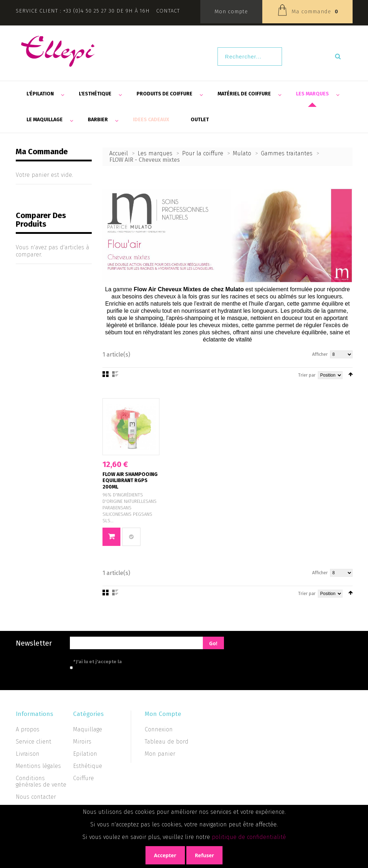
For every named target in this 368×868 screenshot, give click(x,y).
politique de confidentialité (249, 837)
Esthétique (88, 766)
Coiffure (83, 778)
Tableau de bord (167, 742)
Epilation (85, 754)
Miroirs (82, 742)
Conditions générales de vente (41, 781)
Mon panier (160, 754)
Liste (115, 374)
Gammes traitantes (287, 153)
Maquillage (88, 729)
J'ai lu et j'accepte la (130, 662)
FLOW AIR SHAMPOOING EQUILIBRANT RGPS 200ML (130, 481)
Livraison (28, 754)
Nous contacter (36, 797)
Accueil (119, 153)
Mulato (242, 153)
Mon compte (231, 11)
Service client (34, 742)
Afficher (320, 354)
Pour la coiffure (203, 153)
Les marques (155, 153)
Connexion (159, 729)
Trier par (307, 375)
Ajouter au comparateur (131, 537)
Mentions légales (38, 766)
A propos (28, 729)
